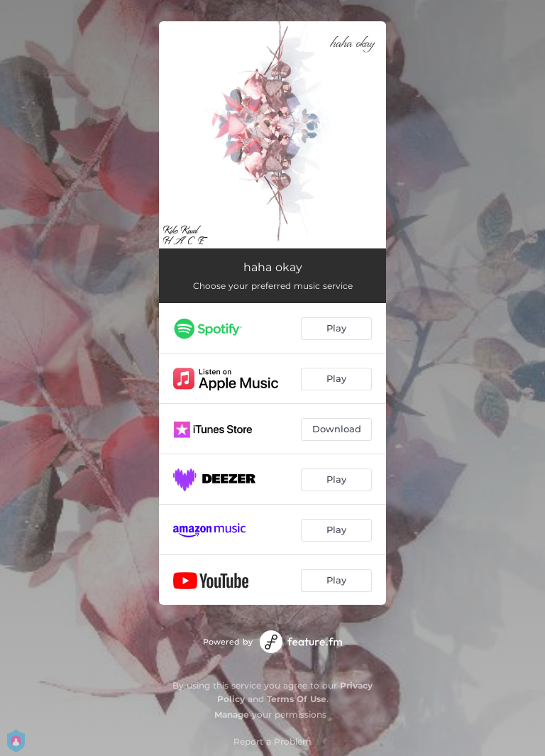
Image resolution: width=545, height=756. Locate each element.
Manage (232, 714)
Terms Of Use (297, 699)
